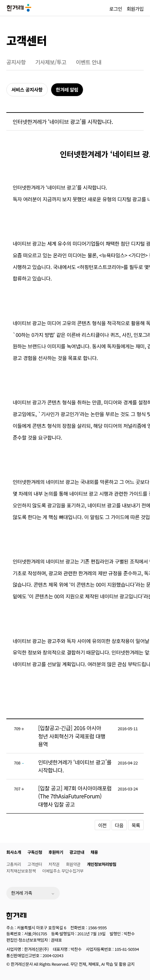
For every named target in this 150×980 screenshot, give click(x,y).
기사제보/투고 (51, 62)
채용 (94, 852)
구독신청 (35, 852)
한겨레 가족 (22, 893)
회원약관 (73, 864)
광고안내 (77, 852)
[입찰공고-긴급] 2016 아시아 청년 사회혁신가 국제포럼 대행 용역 (72, 736)
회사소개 (14, 852)
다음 (119, 825)
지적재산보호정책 (21, 871)
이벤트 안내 (89, 62)
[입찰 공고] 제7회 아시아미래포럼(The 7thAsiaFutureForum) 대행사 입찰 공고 (75, 796)
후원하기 (56, 852)
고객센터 (27, 40)
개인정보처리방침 (101, 864)
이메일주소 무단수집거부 (63, 871)
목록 (136, 825)
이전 (102, 825)
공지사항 (16, 62)
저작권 (54, 864)
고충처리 (14, 864)
